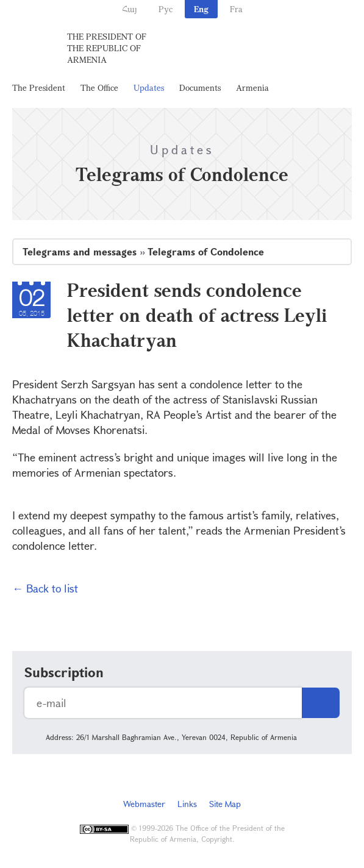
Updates (149, 87)
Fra (236, 9)
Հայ (130, 9)
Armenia (252, 87)
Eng (201, 9)
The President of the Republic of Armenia (107, 48)
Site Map (225, 804)
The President (39, 87)
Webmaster (144, 804)
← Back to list (45, 588)
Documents (200, 87)
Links (187, 804)
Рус (166, 9)
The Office (99, 87)
